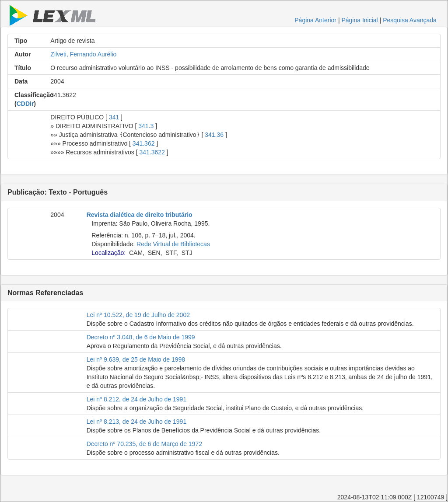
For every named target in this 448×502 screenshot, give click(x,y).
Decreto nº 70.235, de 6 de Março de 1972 (144, 444)
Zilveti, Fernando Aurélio (83, 54)
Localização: (108, 253)
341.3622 (152, 152)
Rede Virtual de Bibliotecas (173, 244)
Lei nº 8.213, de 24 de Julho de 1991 (137, 422)
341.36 (214, 135)
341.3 (146, 126)
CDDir (25, 104)
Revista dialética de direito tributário (140, 215)
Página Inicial (359, 20)
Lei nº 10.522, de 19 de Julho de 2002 (138, 315)
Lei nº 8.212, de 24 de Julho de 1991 (137, 399)
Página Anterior (315, 20)
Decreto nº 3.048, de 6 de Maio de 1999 (141, 337)
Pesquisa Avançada (410, 20)
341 (114, 117)
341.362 (144, 143)
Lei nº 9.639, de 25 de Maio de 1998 (136, 359)
